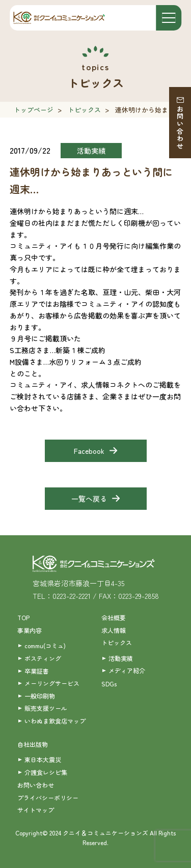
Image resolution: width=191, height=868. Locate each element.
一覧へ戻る (89, 499)
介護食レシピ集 (46, 772)
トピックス (84, 110)
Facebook (89, 451)
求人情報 (114, 630)
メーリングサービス (52, 683)
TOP (23, 617)
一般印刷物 (40, 696)
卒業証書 (37, 671)
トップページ (34, 110)
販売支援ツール (46, 708)
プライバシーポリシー (48, 798)
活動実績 (121, 658)
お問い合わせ (180, 127)
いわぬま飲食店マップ (55, 721)
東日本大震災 (43, 759)
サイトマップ (36, 810)
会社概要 (114, 617)
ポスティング (43, 658)
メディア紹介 (127, 670)
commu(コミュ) (45, 645)
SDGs (109, 684)
